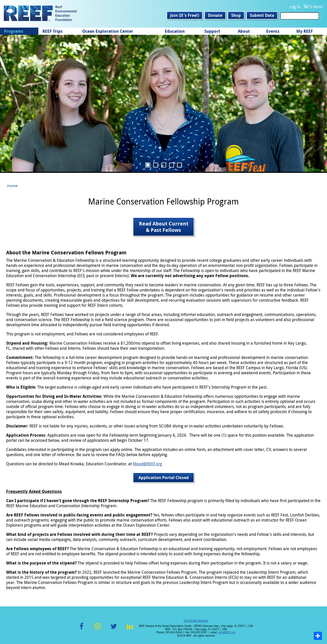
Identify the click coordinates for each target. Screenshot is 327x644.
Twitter (114, 629)
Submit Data (262, 15)
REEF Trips (52, 31)
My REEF (305, 31)
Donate (215, 15)
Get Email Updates (196, 620)
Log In (295, 7)
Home (12, 186)
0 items (316, 7)
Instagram (98, 629)
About (244, 31)
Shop (236, 15)
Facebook (81, 629)
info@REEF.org (227, 632)
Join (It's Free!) (185, 15)
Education (175, 31)
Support (212, 31)
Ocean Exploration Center (108, 31)
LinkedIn (130, 629)
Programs (14, 31)
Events (273, 31)
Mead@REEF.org (147, 464)
